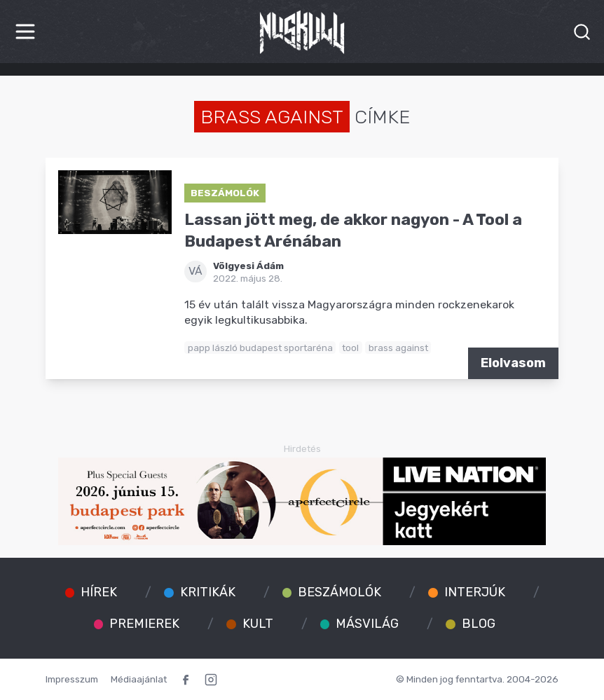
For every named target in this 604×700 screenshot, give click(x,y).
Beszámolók (225, 193)
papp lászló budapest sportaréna (260, 348)
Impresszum (72, 679)
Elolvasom (513, 363)
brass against (398, 348)
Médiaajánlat (139, 679)
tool (350, 348)
